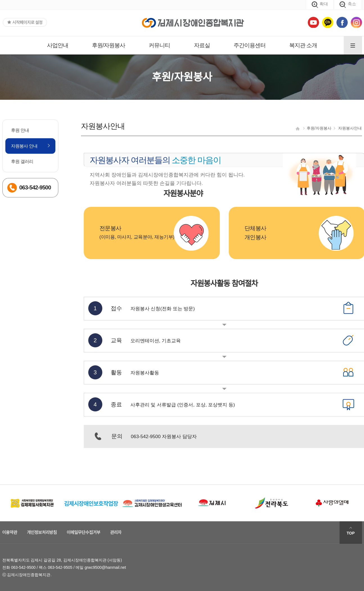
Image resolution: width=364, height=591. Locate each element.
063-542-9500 (23, 567)
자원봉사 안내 (24, 146)
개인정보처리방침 (42, 532)
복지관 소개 (303, 45)
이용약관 (10, 532)
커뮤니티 (159, 45)
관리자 (116, 532)
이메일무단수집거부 (83, 532)
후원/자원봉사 (109, 45)
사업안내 (58, 45)
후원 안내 (20, 130)
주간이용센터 (250, 45)
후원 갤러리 (22, 161)
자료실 (202, 45)
